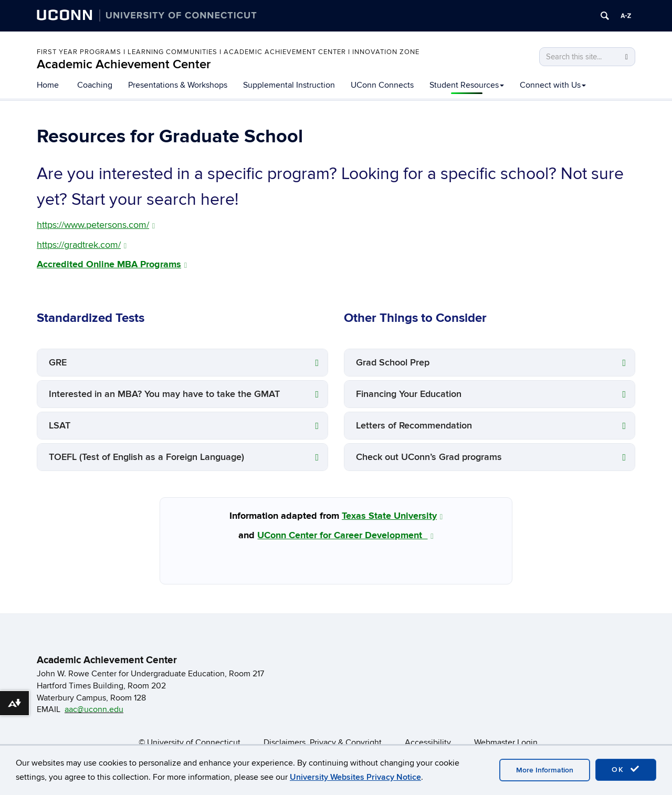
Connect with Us (553, 85)
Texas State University (392, 516)
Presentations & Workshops (178, 85)
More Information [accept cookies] (545, 770)
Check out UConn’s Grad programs (429, 457)
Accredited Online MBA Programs (112, 265)
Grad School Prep (393, 363)
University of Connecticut (194, 742)
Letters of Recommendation (414, 426)
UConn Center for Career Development (345, 536)
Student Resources (467, 85)
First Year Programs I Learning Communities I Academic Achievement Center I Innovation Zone (228, 52)
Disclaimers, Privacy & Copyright (323, 742)
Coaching (95, 85)
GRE (58, 363)
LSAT (60, 426)
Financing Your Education (409, 394)
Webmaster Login (506, 742)
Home (48, 85)
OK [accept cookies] (626, 769)
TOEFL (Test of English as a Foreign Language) (146, 457)
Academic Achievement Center (124, 64)
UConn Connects (382, 85)
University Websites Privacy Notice (355, 777)
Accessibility (428, 742)
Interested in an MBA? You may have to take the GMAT (164, 394)
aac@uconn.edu (94, 709)
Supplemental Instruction (289, 85)
